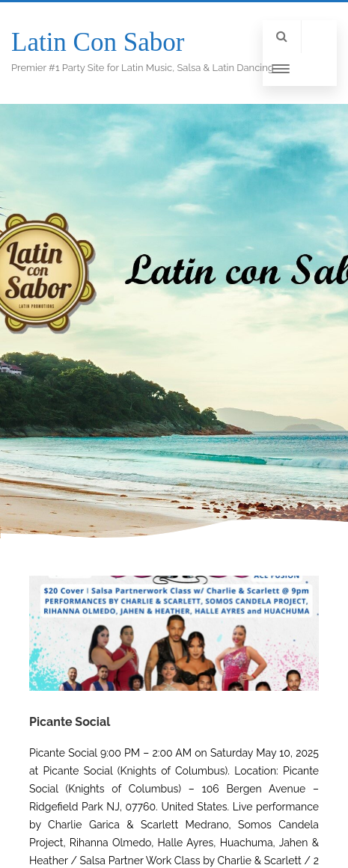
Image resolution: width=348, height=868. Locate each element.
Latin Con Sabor (98, 42)
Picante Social (70, 722)
